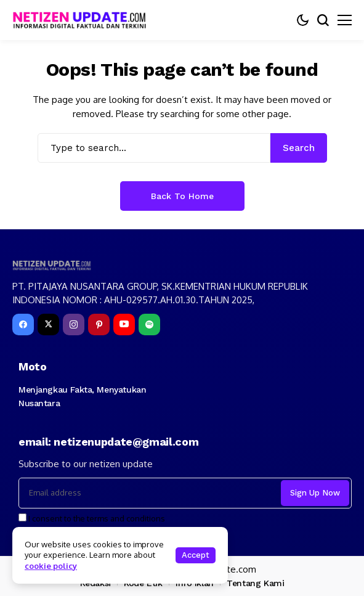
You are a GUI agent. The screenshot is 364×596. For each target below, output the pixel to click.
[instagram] (74, 325)
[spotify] (149, 325)
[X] (48, 325)
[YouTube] (124, 325)
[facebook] (23, 325)
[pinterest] (99, 325)
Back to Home (182, 196)
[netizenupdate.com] (83, 20)
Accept (196, 555)
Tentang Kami (255, 583)
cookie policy (51, 566)
